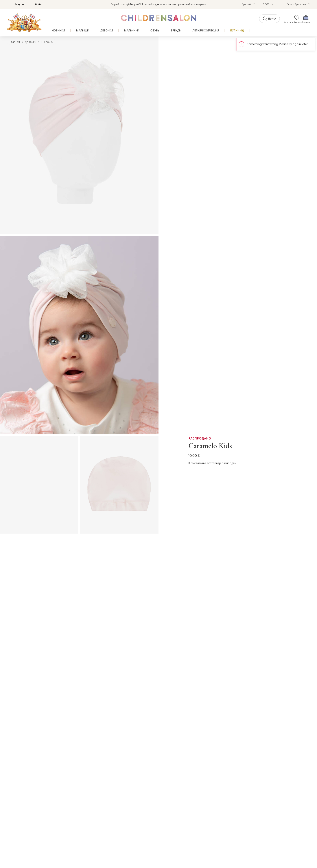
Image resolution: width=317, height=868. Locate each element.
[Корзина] (306, 19)
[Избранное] (296, 19)
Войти (36, 4)
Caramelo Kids (210, 446)
